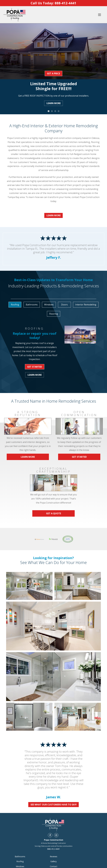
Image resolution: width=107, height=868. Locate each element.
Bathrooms (20, 856)
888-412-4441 (53, 849)
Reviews (54, 856)
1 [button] (48, 111)
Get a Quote (54, 513)
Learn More (54, 103)
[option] (53, 67)
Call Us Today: (53, 3)
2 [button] (52, 111)
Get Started (35, 367)
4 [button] (59, 111)
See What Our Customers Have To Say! (54, 805)
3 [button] (55, 111)
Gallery (53, 861)
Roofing (20, 861)
